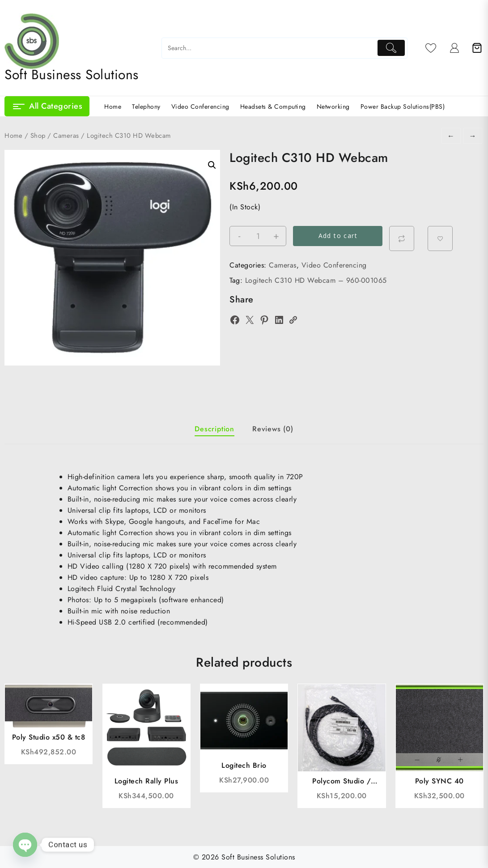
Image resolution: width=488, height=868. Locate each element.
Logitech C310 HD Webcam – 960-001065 (316, 280)
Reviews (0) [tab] (273, 429)
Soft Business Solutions (72, 74)
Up (134, 577)
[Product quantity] (258, 236)
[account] (455, 48)
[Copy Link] (293, 320)
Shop (38, 136)
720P (295, 477)
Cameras (66, 136)
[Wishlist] (431, 48)
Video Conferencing (334, 265)
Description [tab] (214, 429)
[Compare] (402, 238)
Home (13, 136)
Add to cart (338, 236)
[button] (212, 165)
